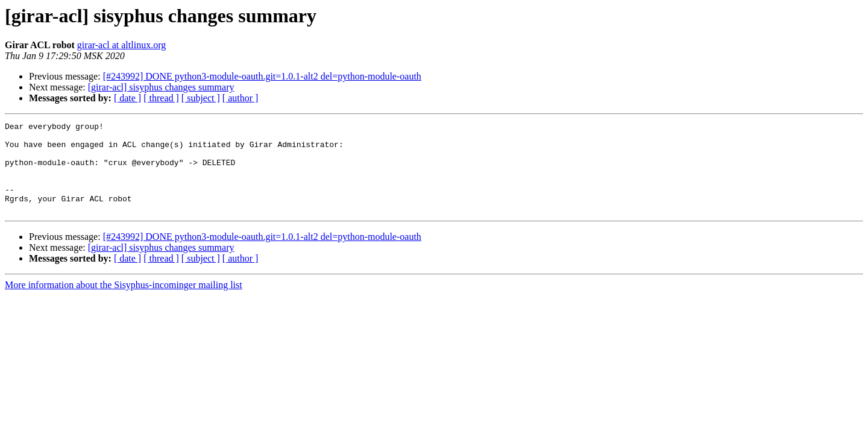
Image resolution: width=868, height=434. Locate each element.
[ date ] (127, 98)
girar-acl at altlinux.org (121, 45)
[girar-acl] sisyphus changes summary (161, 87)
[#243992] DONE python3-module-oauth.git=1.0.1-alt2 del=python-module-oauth (262, 76)
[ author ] (241, 98)
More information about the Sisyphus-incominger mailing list (124, 303)
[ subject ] (201, 98)
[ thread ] (161, 98)
